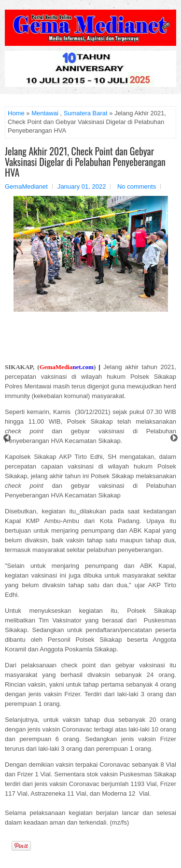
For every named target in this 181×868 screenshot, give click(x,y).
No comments (137, 186)
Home (16, 113)
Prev (7, 438)
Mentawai (45, 113)
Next (174, 438)
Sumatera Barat (86, 113)
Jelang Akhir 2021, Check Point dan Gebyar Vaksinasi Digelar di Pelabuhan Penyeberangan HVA (85, 162)
